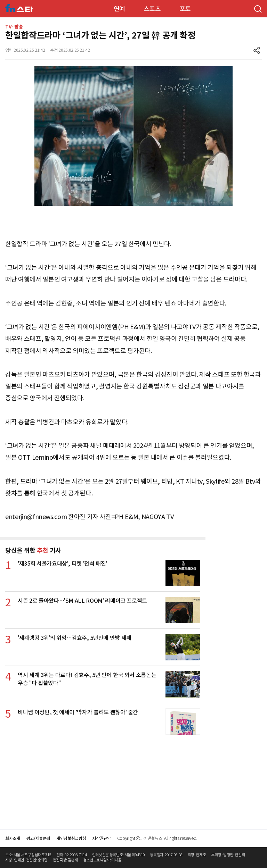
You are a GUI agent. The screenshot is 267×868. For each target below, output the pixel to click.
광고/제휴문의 (38, 838)
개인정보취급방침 (71, 838)
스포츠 (152, 9)
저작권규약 (101, 838)
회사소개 (13, 838)
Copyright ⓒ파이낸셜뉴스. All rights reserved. (157, 838)
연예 (119, 9)
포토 (185, 9)
